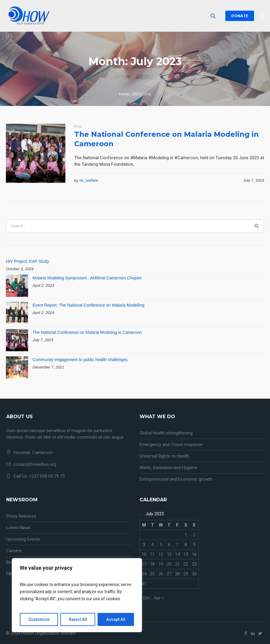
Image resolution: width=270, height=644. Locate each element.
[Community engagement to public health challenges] (17, 367)
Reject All (78, 619)
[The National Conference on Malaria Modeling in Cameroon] (17, 340)
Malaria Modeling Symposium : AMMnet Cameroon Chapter (87, 278)
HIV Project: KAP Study (28, 261)
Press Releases (21, 516)
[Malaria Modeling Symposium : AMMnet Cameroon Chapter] (17, 286)
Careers (14, 551)
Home (124, 94)
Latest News (18, 528)
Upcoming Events (23, 539)
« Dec (145, 598)
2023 (137, 94)
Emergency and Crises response (171, 445)
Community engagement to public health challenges (80, 360)
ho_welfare (89, 180)
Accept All (116, 619)
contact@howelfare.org (35, 464)
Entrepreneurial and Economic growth (176, 479)
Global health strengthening (166, 433)
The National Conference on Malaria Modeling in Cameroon (87, 332)
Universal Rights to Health (164, 456)
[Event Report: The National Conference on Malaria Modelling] (17, 313)
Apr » (159, 598)
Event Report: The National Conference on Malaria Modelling (88, 305)
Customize (39, 619)
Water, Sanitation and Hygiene (168, 468)
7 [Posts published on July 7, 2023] (177, 545)
